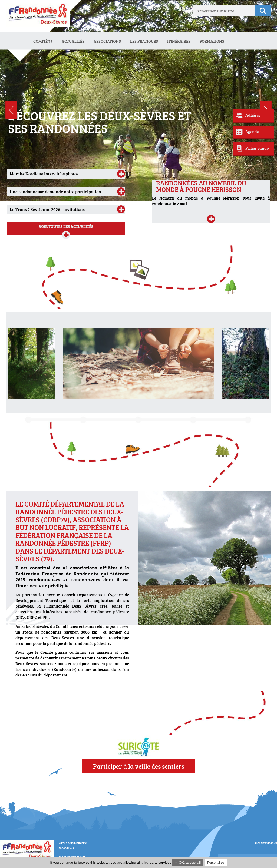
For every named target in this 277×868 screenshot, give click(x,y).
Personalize (216, 863)
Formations (212, 41)
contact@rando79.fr (72, 857)
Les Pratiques (144, 41)
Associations (107, 41)
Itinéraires (179, 41)
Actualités (73, 41)
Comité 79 (43, 41)
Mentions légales (266, 843)
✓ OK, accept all (188, 862)
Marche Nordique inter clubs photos (44, 174)
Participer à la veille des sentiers (139, 766)
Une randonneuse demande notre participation (55, 192)
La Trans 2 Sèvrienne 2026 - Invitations (47, 209)
